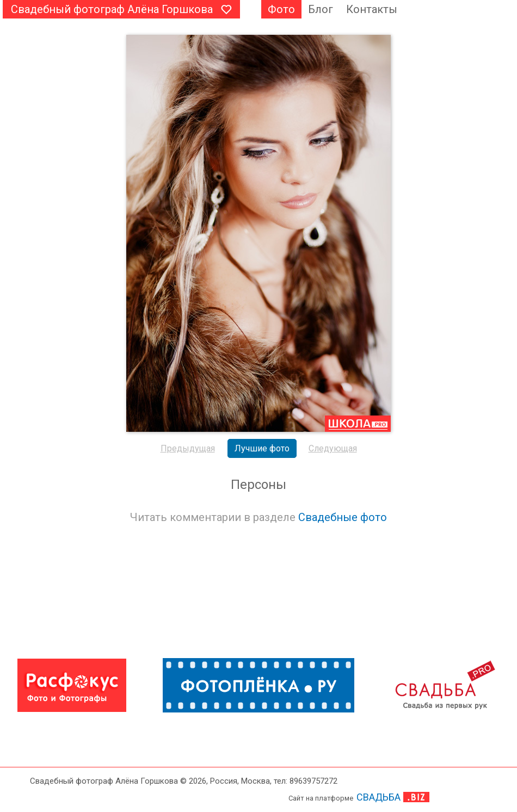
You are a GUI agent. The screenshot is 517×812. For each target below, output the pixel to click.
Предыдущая (188, 448)
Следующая (333, 448)
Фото (281, 9)
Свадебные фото (343, 517)
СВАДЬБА (378, 797)
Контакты (372, 9)
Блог (321, 9)
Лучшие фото (262, 448)
